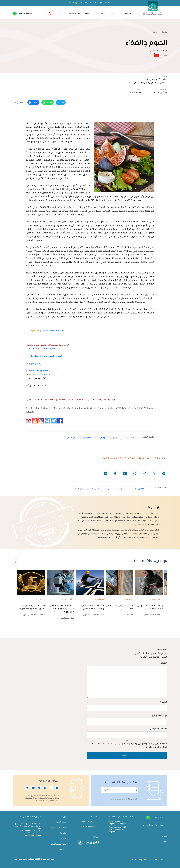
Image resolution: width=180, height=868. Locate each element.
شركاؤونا (63, 850)
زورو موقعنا (73, 3)
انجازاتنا (63, 839)
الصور (165, 831)
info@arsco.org (88, 826)
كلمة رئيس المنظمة (59, 828)
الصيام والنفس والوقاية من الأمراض (45, 356)
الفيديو (165, 836)
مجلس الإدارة (61, 822)
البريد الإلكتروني (159, 716)
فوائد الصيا (71, 438)
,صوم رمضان (87, 438)
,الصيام (116, 438)
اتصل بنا (60, 14)
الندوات (165, 842)
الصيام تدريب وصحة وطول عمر (42, 349)
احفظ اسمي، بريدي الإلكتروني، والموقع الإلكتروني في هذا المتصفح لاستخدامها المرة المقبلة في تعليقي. (129, 746)
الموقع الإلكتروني (159, 729)
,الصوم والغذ (131, 438)
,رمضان (103, 438)
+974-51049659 (25, 13)
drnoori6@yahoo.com (53, 331)
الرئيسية (165, 32)
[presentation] (16, 562)
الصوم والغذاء (43, 375)
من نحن (113, 14)
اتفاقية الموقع (144, 860)
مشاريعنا (63, 833)
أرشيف (133, 860)
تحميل (160, 55)
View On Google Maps (32, 835)
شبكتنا (102, 14)
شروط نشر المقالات (158, 860)
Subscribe (136, 790)
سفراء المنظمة (74, 14)
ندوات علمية (90, 14)
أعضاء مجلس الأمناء (59, 844)
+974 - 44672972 (88, 822)
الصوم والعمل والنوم (38, 371)
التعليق (163, 663)
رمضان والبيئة (35, 364)
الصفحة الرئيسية (127, 14)
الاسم (164, 702)
